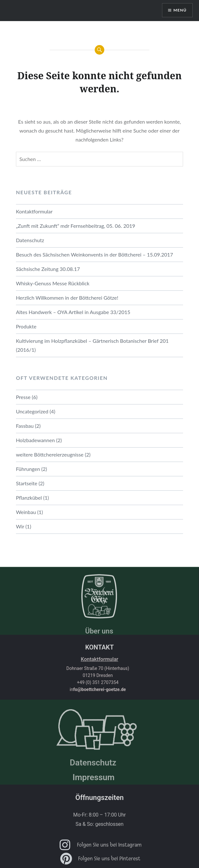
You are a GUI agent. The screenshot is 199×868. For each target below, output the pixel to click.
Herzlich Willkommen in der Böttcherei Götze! (67, 298)
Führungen (28, 469)
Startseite (27, 483)
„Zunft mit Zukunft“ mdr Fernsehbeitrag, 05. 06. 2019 (76, 226)
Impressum (94, 777)
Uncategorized (32, 411)
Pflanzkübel (29, 498)
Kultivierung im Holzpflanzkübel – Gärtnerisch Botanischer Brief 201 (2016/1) (92, 345)
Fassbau (25, 426)
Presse (23, 397)
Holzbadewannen (35, 440)
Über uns (99, 631)
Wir (20, 526)
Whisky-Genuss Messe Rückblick (53, 283)
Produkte (26, 326)
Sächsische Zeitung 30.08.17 (48, 269)
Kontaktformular (34, 211)
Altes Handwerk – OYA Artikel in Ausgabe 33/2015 (73, 312)
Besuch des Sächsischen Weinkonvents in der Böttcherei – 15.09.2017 (95, 254)
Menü (180, 10)
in (98, 689)
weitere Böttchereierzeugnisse (50, 454)
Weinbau (26, 512)
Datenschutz (30, 240)
